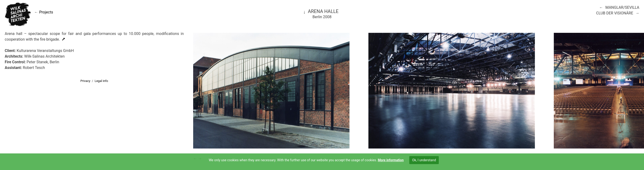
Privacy (85, 81)
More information (391, 160)
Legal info (101, 81)
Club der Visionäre (615, 13)
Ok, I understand (424, 160)
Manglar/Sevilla (622, 7)
